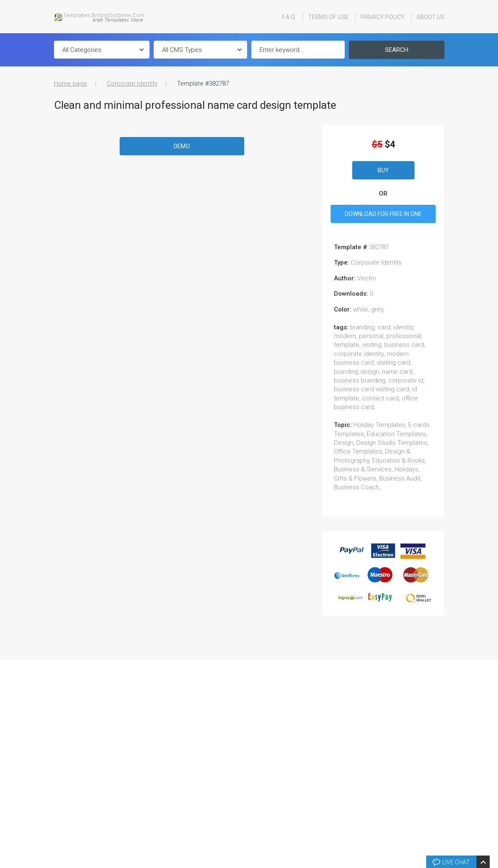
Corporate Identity (132, 83)
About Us (431, 17)
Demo (182, 146)
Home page (71, 83)
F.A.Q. (289, 17)
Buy (383, 170)
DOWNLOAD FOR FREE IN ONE (383, 214)
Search (397, 50)
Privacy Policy (383, 17)
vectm (367, 278)
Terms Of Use (328, 17)
